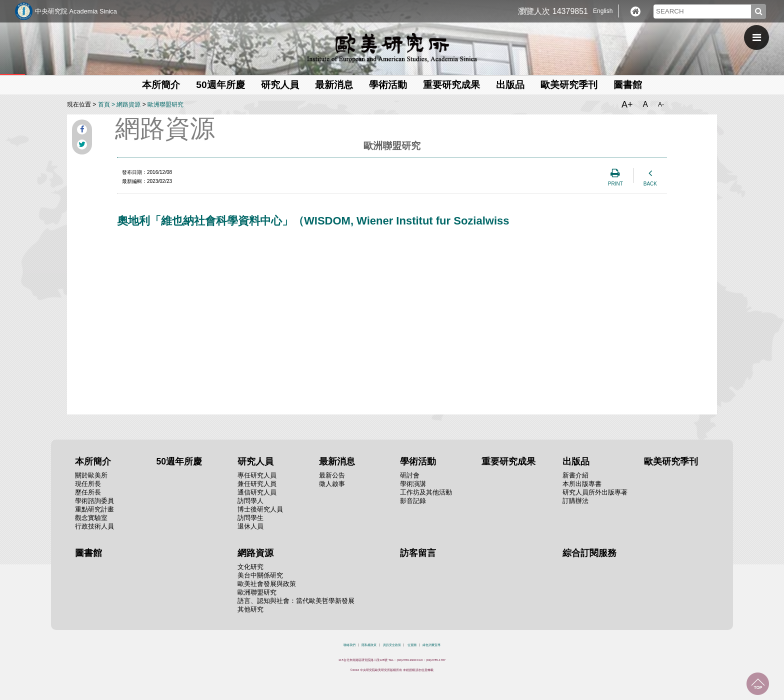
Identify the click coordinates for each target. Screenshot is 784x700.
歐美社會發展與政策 (267, 584)
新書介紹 (575, 475)
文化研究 (250, 567)
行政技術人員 (94, 526)
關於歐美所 (91, 475)
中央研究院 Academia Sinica (76, 11)
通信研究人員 (257, 492)
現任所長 (88, 484)
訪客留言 (418, 553)
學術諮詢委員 (94, 501)
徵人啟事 (332, 484)
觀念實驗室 (91, 518)
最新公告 (332, 475)
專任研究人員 (257, 475)
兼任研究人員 (257, 484)
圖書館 (628, 85)
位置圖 (412, 645)
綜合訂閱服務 (589, 553)
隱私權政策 (369, 645)
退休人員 (250, 526)
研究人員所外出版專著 (595, 492)
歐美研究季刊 (569, 85)
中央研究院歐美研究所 (392, 47)
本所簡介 (161, 85)
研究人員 (280, 85)
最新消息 (334, 85)
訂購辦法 (575, 501)
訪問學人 (250, 501)
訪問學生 (250, 518)
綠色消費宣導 (431, 645)
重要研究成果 (451, 85)
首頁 (104, 104)
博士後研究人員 (260, 509)
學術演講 (413, 484)
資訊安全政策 (392, 645)
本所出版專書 (582, 484)
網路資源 (128, 104)
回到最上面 (758, 684)
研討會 (410, 475)
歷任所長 (88, 492)
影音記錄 (413, 501)
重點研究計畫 (94, 509)
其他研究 (250, 609)
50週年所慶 (220, 85)
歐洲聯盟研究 (165, 104)
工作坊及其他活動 (426, 492)
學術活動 (388, 85)
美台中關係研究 (260, 575)
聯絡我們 (349, 645)
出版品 (510, 85)
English (603, 11)
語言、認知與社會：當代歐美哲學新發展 (296, 601)
